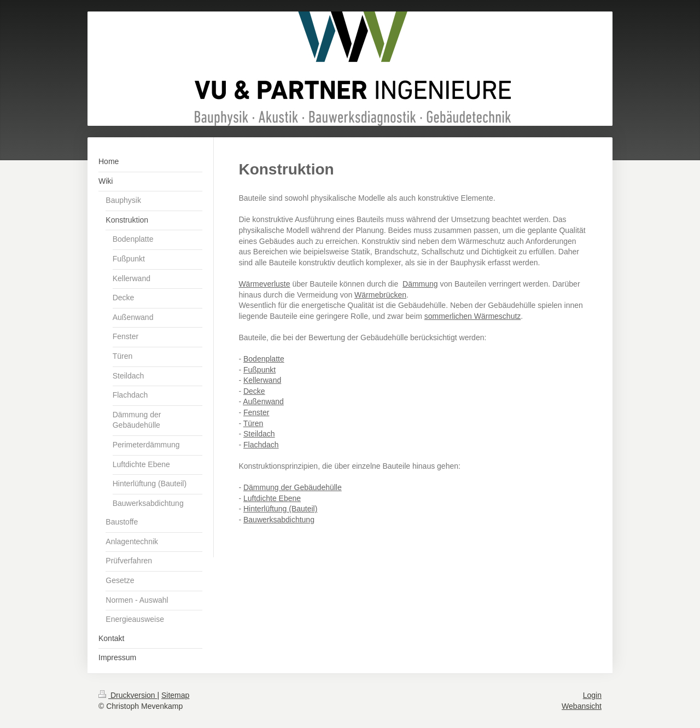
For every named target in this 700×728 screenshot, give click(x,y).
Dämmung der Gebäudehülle (293, 487)
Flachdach (261, 445)
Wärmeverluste (264, 284)
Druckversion (128, 695)
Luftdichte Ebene (272, 498)
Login (592, 695)
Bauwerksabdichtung (279, 520)
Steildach (259, 434)
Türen (253, 423)
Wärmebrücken (380, 295)
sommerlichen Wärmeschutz (473, 316)
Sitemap (175, 695)
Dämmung (420, 284)
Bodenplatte (264, 359)
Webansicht (582, 706)
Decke (254, 391)
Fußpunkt (259, 370)
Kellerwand (262, 380)
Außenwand (263, 401)
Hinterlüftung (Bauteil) (280, 509)
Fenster (256, 412)
